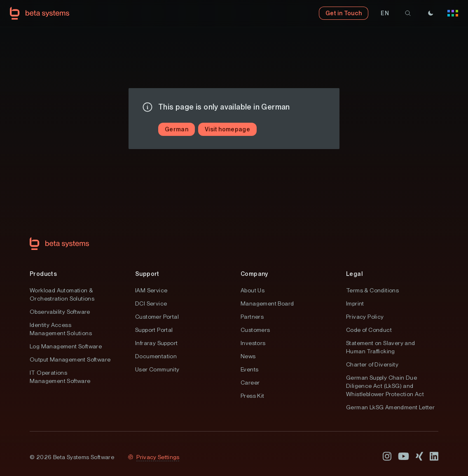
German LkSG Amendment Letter (390, 407)
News (248, 356)
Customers (255, 330)
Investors (253, 343)
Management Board (267, 303)
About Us (253, 290)
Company (254, 274)
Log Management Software (66, 346)
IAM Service (151, 290)
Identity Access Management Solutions (61, 329)
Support (147, 274)
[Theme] (431, 13)
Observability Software (60, 312)
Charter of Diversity (372, 364)
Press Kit (253, 396)
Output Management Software (70, 359)
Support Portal (154, 330)
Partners (252, 317)
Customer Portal (157, 317)
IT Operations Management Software (60, 377)
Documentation (156, 356)
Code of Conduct (369, 330)
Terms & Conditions (372, 290)
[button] (385, 13)
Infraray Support (156, 343)
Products (43, 274)
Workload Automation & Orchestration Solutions (62, 294)
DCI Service (151, 303)
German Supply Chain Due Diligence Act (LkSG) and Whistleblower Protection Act (385, 386)
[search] (408, 13)
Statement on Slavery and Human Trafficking (381, 347)
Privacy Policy (365, 317)
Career (250, 383)
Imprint (355, 303)
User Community (157, 369)
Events (249, 369)
